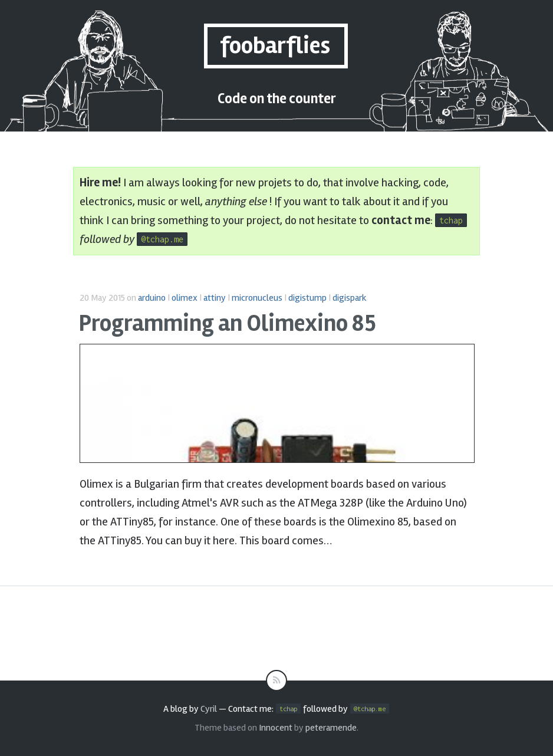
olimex (185, 298)
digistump (307, 298)
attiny (215, 298)
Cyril (209, 709)
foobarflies (275, 46)
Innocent (276, 728)
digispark (350, 298)
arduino (152, 298)
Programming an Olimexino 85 (227, 323)
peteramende (331, 728)
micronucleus (257, 298)
